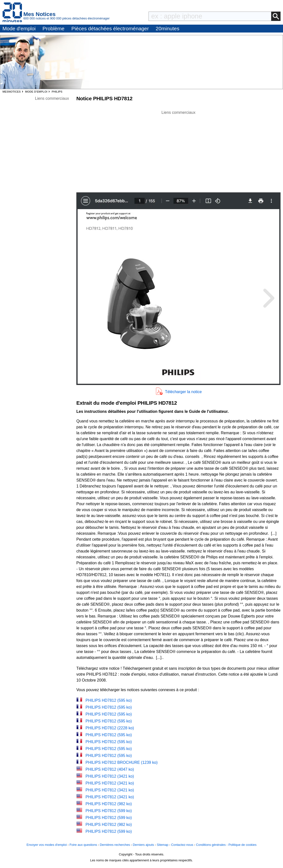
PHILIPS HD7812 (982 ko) (109, 804)
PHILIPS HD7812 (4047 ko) (110, 769)
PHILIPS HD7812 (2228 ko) (110, 728)
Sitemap (163, 845)
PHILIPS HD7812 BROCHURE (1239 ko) (122, 762)
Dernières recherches (115, 845)
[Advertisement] (179, 150)
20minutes (167, 28)
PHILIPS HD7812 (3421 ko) (110, 776)
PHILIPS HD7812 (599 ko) (109, 811)
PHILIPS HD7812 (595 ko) (109, 700)
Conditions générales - (212, 845)
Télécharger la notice (183, 392)
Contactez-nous (182, 845)
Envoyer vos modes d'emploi (47, 845)
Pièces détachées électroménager (110, 28)
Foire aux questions (83, 845)
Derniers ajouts (143, 845)
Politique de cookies (242, 845)
